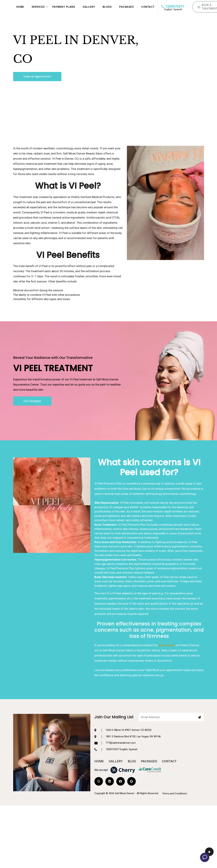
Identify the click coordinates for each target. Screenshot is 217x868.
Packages (126, 7)
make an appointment (37, 76)
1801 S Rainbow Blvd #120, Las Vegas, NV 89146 (128, 719)
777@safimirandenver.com (115, 726)
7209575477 (173, 7)
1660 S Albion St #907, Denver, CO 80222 (123, 713)
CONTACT (148, 7)
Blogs (107, 7)
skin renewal (166, 660)
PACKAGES (149, 744)
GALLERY (116, 744)
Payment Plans (64, 7)
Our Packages (32, 401)
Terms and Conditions (175, 776)
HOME (20, 7)
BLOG (132, 744)
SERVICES (38, 7)
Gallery (89, 7)
